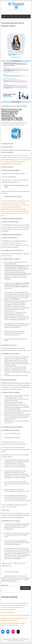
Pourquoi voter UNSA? (11, 572)
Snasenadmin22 (8, 563)
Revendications (8, 566)
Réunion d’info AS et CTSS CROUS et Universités (16, 615)
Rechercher (5, 585)
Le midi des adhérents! (8, 612)
